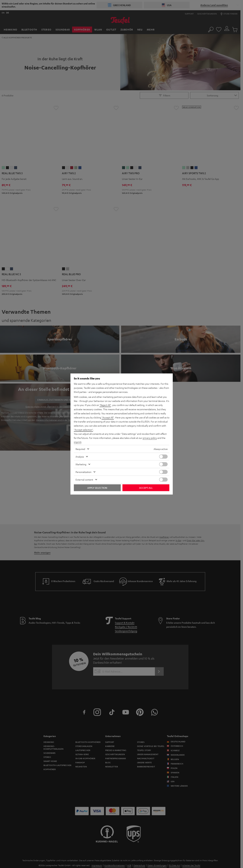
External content (84, 479)
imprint (78, 442)
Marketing (81, 464)
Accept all (146, 488)
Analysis (80, 456)
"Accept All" (108, 417)
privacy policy (150, 438)
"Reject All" (105, 405)
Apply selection (97, 488)
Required (80, 449)
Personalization (83, 472)
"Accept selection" (83, 430)
